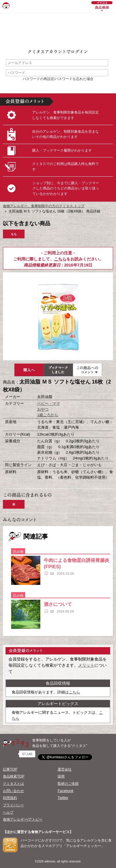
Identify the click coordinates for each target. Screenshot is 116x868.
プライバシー (13, 805)
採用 (61, 776)
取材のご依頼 (68, 784)
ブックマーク (58, 370)
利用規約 (10, 798)
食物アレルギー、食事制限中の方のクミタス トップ (44, 206)
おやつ (43, 409)
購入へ (29, 370)
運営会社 (65, 769)
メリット (86, 665)
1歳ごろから (48, 415)
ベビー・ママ (49, 403)
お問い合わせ (13, 791)
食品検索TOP (14, 776)
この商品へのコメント (87, 370)
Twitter (63, 798)
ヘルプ (8, 812)
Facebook (65, 791)
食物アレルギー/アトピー (23, 819)
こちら (60, 259)
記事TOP (10, 769)
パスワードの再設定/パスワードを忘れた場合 (58, 79)
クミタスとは (13, 784)
